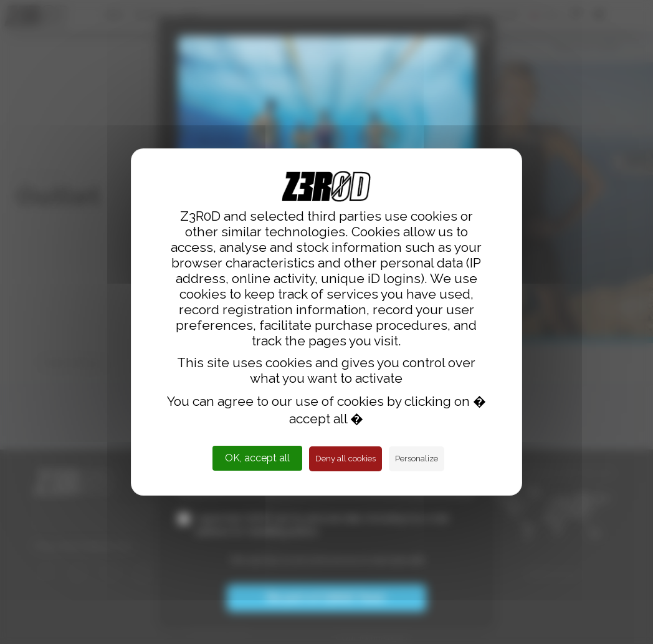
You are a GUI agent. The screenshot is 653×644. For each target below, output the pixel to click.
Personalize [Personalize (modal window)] (417, 459)
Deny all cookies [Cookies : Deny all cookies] (346, 459)
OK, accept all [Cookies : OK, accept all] (257, 458)
